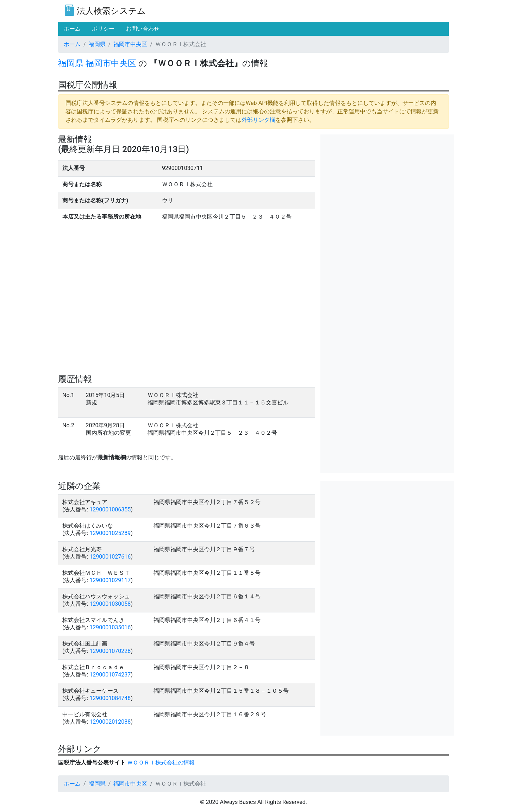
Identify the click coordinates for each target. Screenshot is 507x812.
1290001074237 (110, 675)
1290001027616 (110, 557)
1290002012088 (110, 722)
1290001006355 (110, 509)
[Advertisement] (387, 184)
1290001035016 (110, 627)
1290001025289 (110, 533)
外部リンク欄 (258, 120)
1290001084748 (110, 698)
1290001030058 (110, 604)
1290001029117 (110, 580)
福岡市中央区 (130, 44)
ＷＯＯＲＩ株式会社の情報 (161, 763)
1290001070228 (110, 651)
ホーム (72, 44)
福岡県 (97, 44)
